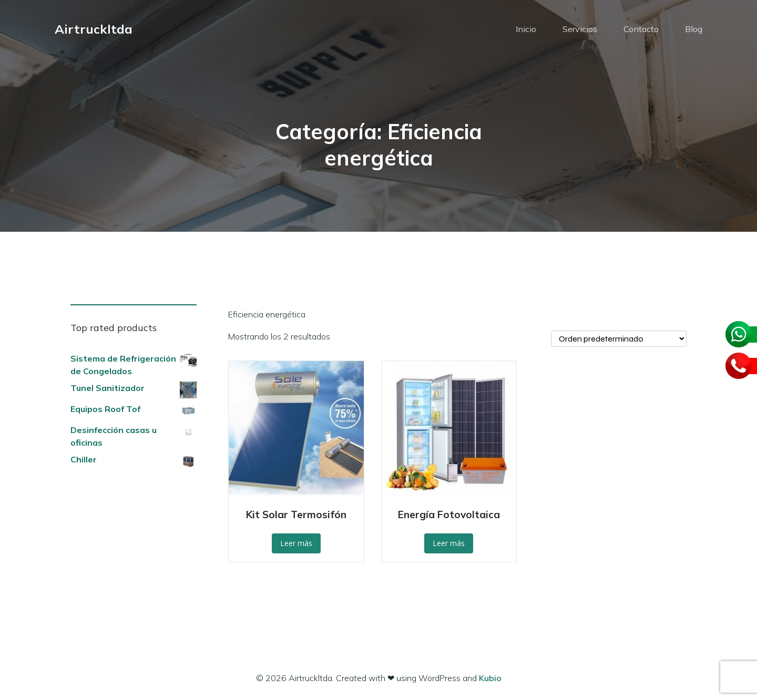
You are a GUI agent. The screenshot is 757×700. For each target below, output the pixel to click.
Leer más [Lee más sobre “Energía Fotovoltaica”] (449, 543)
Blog (694, 29)
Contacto (641, 29)
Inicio (526, 29)
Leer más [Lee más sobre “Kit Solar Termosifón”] (296, 543)
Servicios (580, 29)
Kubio (490, 678)
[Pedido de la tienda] (619, 339)
